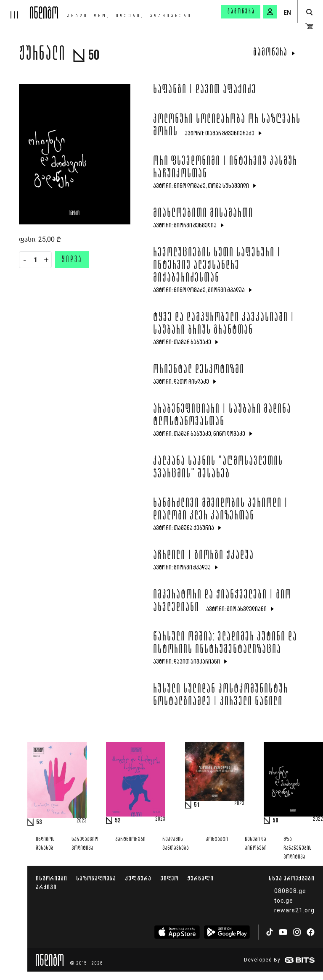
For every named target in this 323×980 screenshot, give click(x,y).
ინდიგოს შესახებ (45, 844)
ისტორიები (52, 878)
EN (287, 13)
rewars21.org (294, 910)
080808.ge (290, 891)
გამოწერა (241, 12)
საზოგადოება (96, 878)
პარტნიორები (130, 839)
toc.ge (284, 901)
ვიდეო (169, 878)
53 (39, 822)
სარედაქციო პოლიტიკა (85, 844)
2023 (82, 821)
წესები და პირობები (256, 844)
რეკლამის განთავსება (176, 844)
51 (197, 805)
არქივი (46, 887)
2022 (318, 819)
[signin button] (270, 12)
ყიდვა (72, 260)
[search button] (309, 12)
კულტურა (138, 878)
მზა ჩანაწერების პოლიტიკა (298, 848)
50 (275, 821)
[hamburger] (15, 9)
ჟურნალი (200, 878)
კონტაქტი (217, 839)
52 (118, 821)
